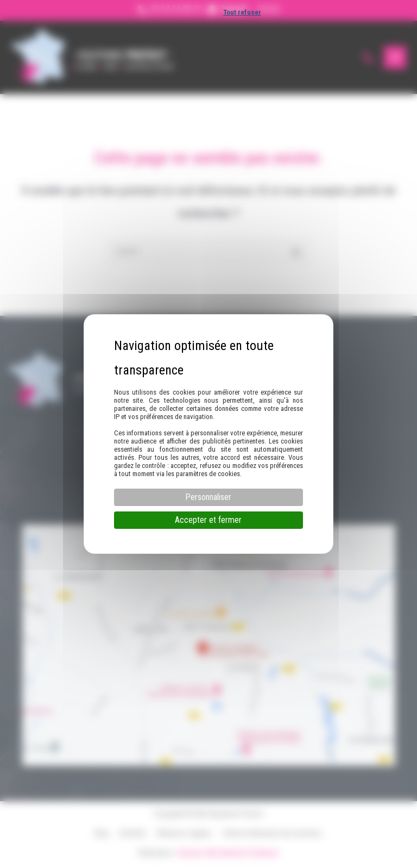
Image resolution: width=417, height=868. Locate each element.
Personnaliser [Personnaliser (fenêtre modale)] (208, 497)
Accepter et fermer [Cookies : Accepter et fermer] (208, 520)
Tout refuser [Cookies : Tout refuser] (242, 12)
